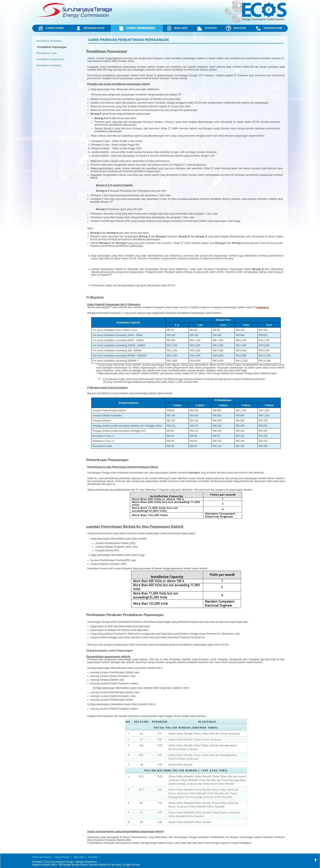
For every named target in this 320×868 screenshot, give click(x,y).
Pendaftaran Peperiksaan (50, 59)
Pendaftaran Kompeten (49, 65)
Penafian (93, 857)
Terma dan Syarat (42, 857)
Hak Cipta (79, 857)
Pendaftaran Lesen (47, 53)
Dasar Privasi (62, 857)
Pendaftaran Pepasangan (52, 47)
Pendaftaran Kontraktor (49, 41)
